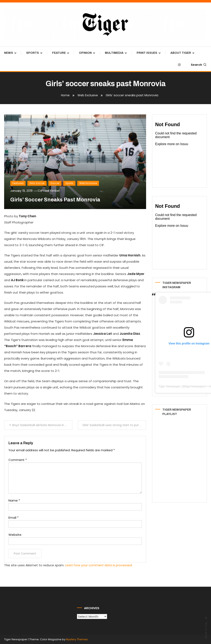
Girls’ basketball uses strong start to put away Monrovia (115, 425)
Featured (18, 183)
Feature (59, 53)
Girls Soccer (37, 183)
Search (199, 65)
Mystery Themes (77, 639)
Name (14, 500)
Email (13, 517)
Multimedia (114, 53)
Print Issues (147, 53)
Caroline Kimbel (50, 191)
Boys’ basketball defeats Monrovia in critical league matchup (43, 425)
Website (15, 534)
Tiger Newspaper (170, 386)
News (9, 53)
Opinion (85, 53)
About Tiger (181, 53)
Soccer (55, 183)
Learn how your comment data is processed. (99, 565)
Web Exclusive (88, 183)
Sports (33, 53)
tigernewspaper (195, 386)
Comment (18, 460)
